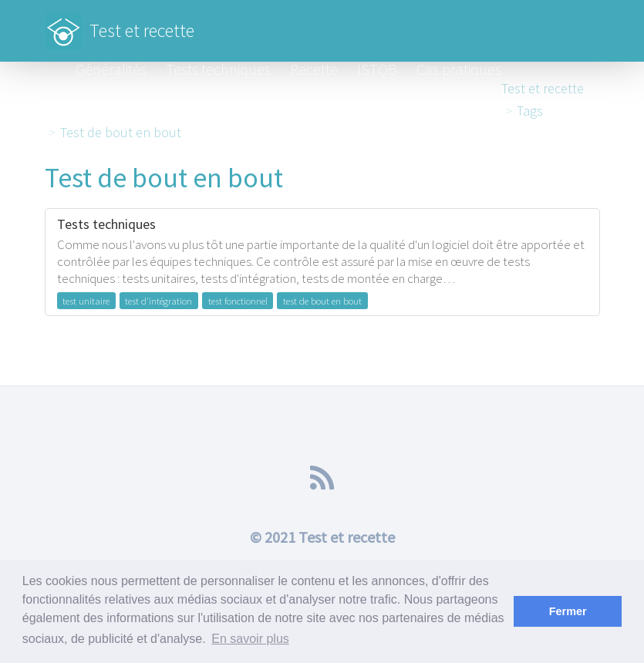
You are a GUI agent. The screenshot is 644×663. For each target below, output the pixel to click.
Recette (314, 69)
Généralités (111, 69)
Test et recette (120, 23)
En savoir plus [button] (250, 639)
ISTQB (377, 69)
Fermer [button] (568, 611)
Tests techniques (218, 69)
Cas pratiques (459, 69)
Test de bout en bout (121, 132)
